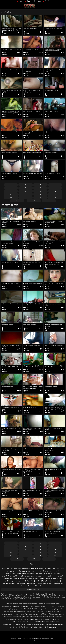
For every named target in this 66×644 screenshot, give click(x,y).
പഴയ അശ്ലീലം (12, 622)
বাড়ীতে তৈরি (48, 576)
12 (11, 194)
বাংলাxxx (9, 604)
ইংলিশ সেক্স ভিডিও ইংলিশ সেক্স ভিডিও (28, 604)
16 (11, 198)
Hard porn (35, 569)
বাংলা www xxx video (27, 609)
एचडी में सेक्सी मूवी (34, 627)
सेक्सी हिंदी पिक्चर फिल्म (40, 622)
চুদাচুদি (58, 604)
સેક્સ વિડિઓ (30, 622)
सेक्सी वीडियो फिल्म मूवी (15, 627)
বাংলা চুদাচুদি (53, 609)
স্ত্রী (46, 569)
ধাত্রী (46, 581)
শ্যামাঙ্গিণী (41, 569)
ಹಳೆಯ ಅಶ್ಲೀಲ (53, 627)
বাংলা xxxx (42, 604)
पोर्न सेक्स (29, 625)
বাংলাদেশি (21, 576)
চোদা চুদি (20, 619)
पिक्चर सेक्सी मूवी (25, 627)
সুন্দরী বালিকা (14, 569)
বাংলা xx (15, 604)
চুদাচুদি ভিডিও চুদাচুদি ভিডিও (47, 614)
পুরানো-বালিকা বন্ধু (15, 579)
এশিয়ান (40, 1)
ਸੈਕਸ (47, 622)
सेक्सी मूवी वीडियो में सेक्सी (51, 625)
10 (40, 191)
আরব (7, 571)
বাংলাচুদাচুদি (16, 606)
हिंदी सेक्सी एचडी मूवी (43, 627)
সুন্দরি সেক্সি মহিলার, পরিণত (9, 584)
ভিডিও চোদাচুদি (45, 619)
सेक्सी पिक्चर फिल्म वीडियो (20, 612)
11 (55, 191)
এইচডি (62, 569)
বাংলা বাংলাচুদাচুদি (8, 612)
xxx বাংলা (37, 609)
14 (40, 194)
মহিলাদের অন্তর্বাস (32, 571)
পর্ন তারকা (17, 614)
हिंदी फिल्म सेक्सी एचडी (35, 619)
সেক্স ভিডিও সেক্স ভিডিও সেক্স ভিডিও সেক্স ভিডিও (42, 617)
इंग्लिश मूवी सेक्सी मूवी (60, 614)
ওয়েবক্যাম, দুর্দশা (24, 579)
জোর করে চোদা (60, 606)
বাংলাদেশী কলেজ (40, 576)
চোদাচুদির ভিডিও (51, 606)
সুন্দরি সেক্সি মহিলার (48, 574)
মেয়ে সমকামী (57, 584)
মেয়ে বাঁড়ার (57, 571)
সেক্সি (32, 606)
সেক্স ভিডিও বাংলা (31, 612)
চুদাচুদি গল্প (60, 609)
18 (40, 198)
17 (26, 198)
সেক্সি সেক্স (36, 614)
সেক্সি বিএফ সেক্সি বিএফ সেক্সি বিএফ (54, 612)
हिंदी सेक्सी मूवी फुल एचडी (11, 619)
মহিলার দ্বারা (45, 571)
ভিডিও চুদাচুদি (59, 617)
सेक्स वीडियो (61, 625)
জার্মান (38, 581)
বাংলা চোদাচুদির (8, 617)
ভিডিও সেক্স (33, 564)
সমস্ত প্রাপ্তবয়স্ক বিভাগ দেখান (33, 590)
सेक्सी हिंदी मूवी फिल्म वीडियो (9, 625)
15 (55, 194)
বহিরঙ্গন (13, 581)
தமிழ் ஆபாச (16, 609)
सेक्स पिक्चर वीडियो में (25, 606)
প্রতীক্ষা (50, 581)
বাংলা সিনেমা (28, 586)
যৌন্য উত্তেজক (56, 569)
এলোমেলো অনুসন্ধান (30, 576)
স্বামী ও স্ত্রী (47, 1)
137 (34, 201)
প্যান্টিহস (19, 574)
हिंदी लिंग (20, 622)
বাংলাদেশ (18, 581)
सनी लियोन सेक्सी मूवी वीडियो (38, 625)
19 (55, 198)
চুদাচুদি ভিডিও (45, 609)
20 (17, 201)
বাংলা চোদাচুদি (7, 609)
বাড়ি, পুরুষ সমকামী (31, 1)
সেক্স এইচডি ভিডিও (6, 606)
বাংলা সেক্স (21, 1)
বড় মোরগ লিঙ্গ (61, 576)
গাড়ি (62, 584)
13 (26, 194)
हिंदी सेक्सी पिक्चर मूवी (20, 625)
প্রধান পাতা (33, 634)
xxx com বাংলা (51, 604)
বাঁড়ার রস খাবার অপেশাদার (28, 574)
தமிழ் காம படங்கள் (40, 606)
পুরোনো (49, 569)
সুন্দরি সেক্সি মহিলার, (22, 571)
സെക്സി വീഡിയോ (7, 614)
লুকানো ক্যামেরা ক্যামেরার (24, 569)
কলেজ (54, 576)
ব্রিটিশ (42, 581)
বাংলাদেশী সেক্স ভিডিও (26, 614)
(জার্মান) (52, 571)
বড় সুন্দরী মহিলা (6, 569)
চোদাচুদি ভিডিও (17, 617)
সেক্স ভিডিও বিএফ (54, 622)
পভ (54, 581)
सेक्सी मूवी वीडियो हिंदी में (55, 619)
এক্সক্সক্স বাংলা (40, 612)
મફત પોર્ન (26, 619)
